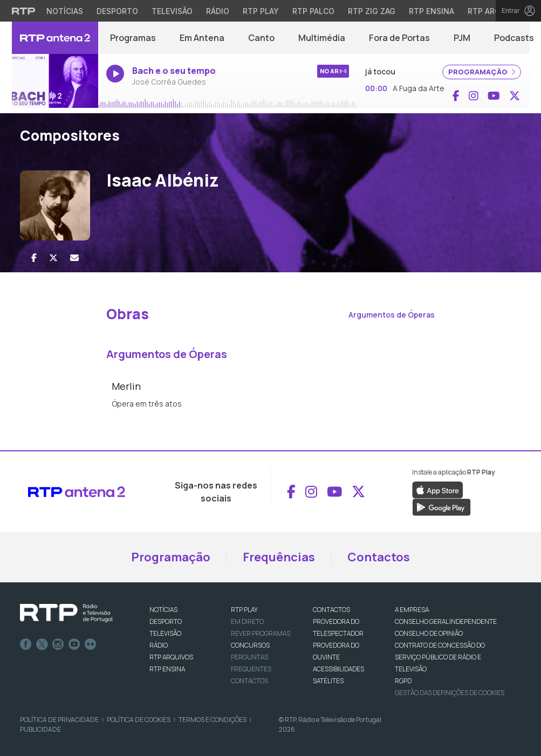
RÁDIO (159, 645)
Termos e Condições (213, 720)
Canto (261, 38)
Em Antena (202, 38)
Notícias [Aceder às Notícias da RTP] (65, 11)
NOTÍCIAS (163, 610)
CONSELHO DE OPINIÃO (429, 633)
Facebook (26, 644)
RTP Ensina (167, 669)
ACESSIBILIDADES (338, 669)
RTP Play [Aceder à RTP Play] (261, 11)
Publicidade (40, 729)
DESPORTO (166, 621)
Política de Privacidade (59, 720)
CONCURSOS (250, 645)
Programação (171, 557)
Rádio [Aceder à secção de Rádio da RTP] (218, 11)
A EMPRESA (412, 610)
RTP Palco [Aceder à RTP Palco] (313, 11)
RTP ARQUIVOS (171, 657)
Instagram (58, 644)
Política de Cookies (139, 720)
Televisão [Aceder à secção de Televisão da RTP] (172, 11)
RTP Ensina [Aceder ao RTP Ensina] (432, 11)
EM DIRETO (247, 621)
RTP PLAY (244, 610)
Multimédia (322, 38)
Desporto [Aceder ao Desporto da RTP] (117, 11)
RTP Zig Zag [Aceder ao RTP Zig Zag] (372, 11)
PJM (462, 38)
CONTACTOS (331, 610)
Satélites (328, 681)
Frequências (279, 557)
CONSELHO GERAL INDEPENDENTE (446, 621)
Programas (133, 38)
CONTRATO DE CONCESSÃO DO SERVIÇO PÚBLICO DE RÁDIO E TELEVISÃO (440, 657)
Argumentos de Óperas (392, 315)
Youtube (74, 644)
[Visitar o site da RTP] (24, 11)
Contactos (379, 557)
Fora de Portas (399, 38)
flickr (91, 644)
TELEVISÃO (165, 633)
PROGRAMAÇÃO (482, 72)
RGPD (403, 681)
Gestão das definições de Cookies (450, 693)
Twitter (42, 644)
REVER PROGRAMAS (261, 633)
